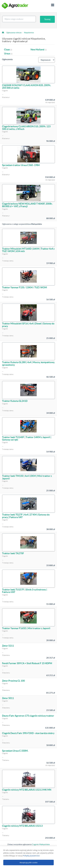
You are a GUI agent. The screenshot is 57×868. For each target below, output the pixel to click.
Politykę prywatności (31, 856)
